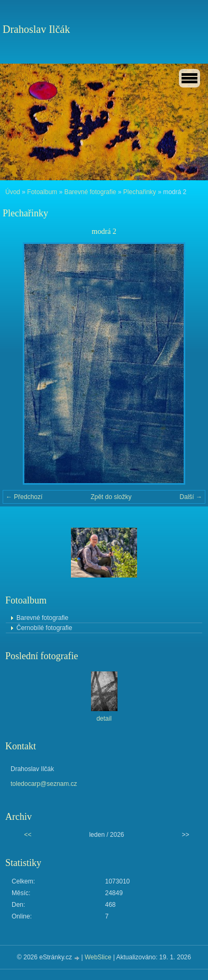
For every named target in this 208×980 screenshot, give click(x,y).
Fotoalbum (42, 192)
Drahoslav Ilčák (36, 29)
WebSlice (98, 957)
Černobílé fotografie (44, 628)
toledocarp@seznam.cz (44, 784)
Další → (191, 497)
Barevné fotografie (90, 192)
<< (28, 835)
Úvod (13, 192)
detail (104, 719)
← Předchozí (24, 497)
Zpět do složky (111, 497)
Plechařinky (140, 192)
